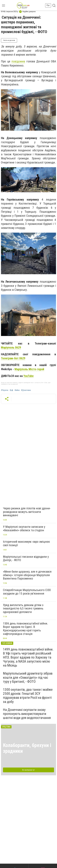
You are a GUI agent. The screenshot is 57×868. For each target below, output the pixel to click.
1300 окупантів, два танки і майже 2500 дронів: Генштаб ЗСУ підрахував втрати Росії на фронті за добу (28, 696)
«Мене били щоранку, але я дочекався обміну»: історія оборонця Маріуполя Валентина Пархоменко (27, 575)
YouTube (28, 376)
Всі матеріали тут (28, 770)
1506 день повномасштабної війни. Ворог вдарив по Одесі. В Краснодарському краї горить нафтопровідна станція (26, 629)
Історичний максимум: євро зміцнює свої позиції (26, 543)
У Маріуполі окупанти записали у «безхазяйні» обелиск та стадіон (24, 529)
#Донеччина (26, 390)
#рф (11, 390)
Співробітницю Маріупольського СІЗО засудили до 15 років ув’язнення (27, 592)
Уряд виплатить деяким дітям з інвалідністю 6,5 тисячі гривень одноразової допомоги (23, 609)
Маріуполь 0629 (11, 348)
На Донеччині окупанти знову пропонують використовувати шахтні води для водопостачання (27, 714)
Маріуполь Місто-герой (29, 369)
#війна (17, 390)
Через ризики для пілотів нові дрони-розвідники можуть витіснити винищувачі (27, 512)
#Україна (5, 390)
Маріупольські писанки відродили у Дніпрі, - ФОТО (26, 558)
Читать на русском (9, 40)
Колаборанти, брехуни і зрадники (27, 748)
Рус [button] (48, 5)
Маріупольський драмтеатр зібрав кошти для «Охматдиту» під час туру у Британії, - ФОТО (28, 677)
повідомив (18, 61)
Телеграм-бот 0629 (13, 358)
